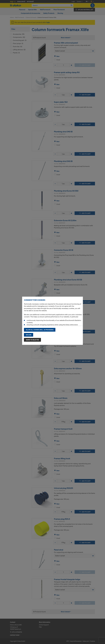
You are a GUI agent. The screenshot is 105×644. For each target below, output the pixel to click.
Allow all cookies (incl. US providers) (40, 330)
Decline (29, 335)
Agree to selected (32, 340)
